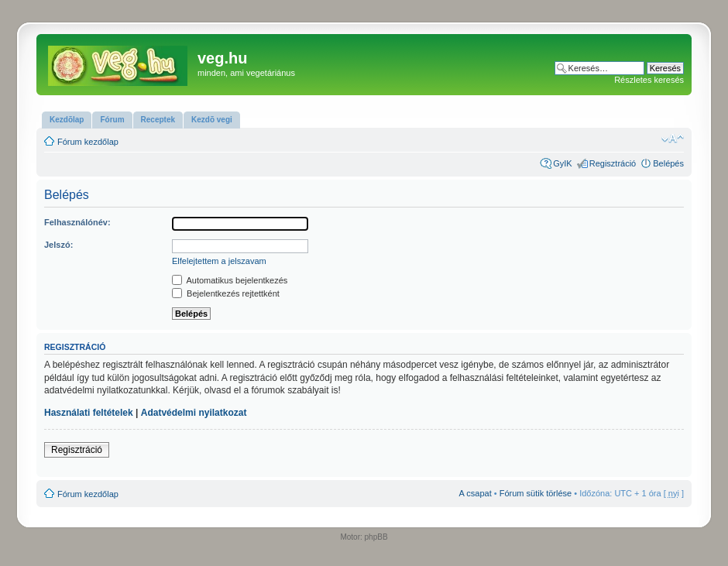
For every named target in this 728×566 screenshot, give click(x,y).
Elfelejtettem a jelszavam (219, 261)
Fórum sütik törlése (536, 493)
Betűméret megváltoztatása (673, 139)
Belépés (668, 163)
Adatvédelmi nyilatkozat (194, 413)
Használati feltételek (89, 413)
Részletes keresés (649, 80)
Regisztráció (613, 163)
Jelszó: (58, 245)
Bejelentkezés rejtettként (226, 293)
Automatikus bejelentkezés (230, 280)
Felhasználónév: (77, 222)
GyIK (562, 163)
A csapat (476, 493)
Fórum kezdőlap (88, 142)
